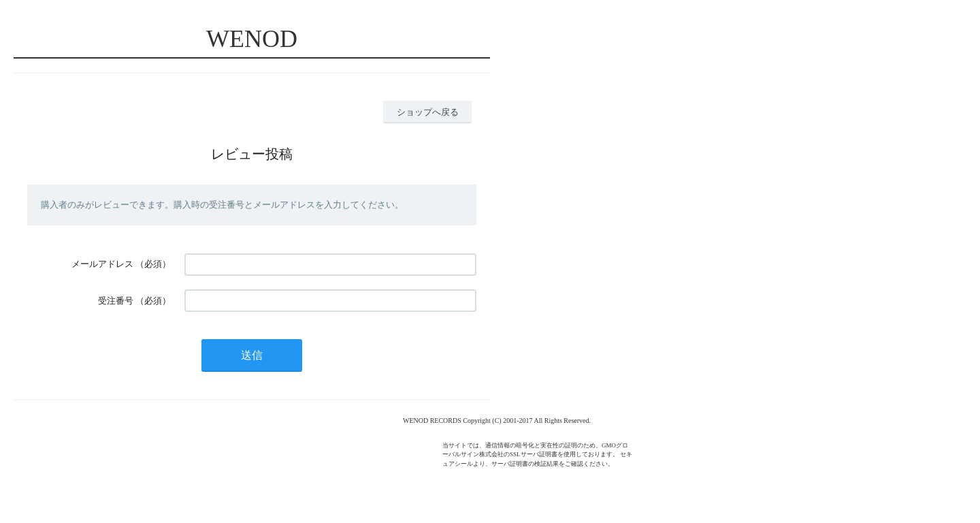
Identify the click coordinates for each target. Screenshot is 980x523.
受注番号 (116, 301)
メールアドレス (102, 264)
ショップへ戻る (428, 112)
